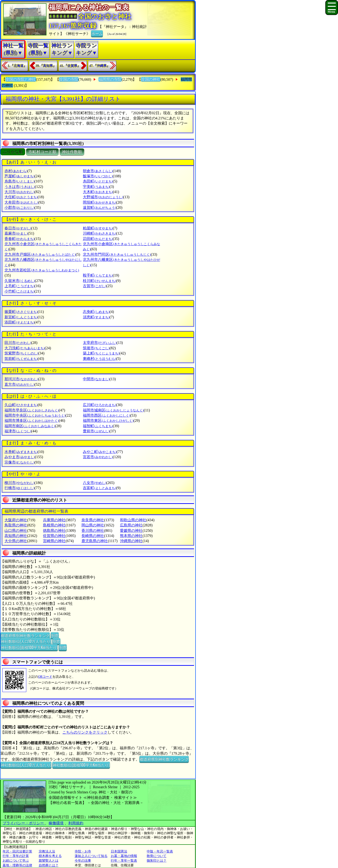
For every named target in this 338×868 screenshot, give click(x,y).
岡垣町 (99, 202)
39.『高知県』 (46, 66)
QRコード (45, 677)
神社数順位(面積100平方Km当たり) (29, 647)
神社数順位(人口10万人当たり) (26, 641)
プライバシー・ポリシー (24, 823)
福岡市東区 (108, 421)
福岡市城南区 (113, 410)
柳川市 (19, 483)
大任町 (21, 197)
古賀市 (94, 286)
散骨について (157, 856)
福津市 (18, 431)
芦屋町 (19, 176)
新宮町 (21, 317)
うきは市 (20, 187)
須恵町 (96, 317)
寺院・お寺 (83, 851)
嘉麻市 (16, 233)
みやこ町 (100, 452)
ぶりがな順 (13, 152)
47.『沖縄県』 (100, 66)
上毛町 (19, 286)
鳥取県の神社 (16, 525)
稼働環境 (56, 823)
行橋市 (19, 488)
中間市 (96, 379)
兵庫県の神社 (54, 520)
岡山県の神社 (93, 525)
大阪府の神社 (16, 520)
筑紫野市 (21, 353)
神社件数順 (72, 152)
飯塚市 (98, 176)
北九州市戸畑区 (40, 254)
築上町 (101, 353)
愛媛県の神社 (131, 531)
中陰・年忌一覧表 (160, 851)
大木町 (98, 192)
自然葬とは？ (49, 865)
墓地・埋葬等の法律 (17, 865)
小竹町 (19, 291)
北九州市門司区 (117, 254)
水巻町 (21, 452)
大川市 (19, 192)
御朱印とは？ (157, 861)
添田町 (19, 322)
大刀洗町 (25, 348)
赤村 (16, 171)
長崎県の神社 (93, 536)
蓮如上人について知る (91, 856)
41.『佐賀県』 (70, 66)
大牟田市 (21, 202)
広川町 (99, 405)
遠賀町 (99, 207)
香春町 (19, 239)
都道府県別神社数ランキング (25, 635)
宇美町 (96, 187)
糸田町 (98, 181)
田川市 (18, 343)
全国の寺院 (69, 79)
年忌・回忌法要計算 (17, 851)
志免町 (96, 312)
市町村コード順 (42, 152)
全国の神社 (151, 79)
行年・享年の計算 (16, 856)
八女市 (94, 483)
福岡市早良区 (32, 410)
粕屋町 (98, 228)
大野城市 (103, 197)
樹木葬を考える (50, 856)
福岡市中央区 (35, 415)
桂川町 (99, 281)
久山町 (21, 405)
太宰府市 (100, 343)
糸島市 (19, 181)
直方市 (19, 384)
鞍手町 (98, 275)
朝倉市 (98, 171)
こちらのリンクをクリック (85, 732)
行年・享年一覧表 (124, 861)
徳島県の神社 (54, 531)
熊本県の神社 (131, 536)
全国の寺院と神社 (21, 79)
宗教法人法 (47, 851)
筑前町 (21, 359)
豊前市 (96, 431)
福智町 (98, 426)
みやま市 (20, 457)
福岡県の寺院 (110, 79)
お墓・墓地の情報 (124, 856)
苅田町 (98, 239)
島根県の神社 (54, 525)
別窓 (55, 635)
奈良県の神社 (93, 520)
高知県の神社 (16, 536)
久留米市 (20, 281)
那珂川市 (21, 379)
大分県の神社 (16, 541)
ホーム (97, 33)
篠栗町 (21, 312)
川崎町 (99, 233)
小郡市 (19, 207)
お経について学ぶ (16, 861)
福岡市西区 (106, 415)
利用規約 (76, 823)
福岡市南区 (30, 426)
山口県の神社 (16, 531)
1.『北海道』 (17, 66)
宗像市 (19, 462)
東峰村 (99, 359)
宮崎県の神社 (54, 541)
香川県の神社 (93, 531)
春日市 (18, 228)
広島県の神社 (131, 525)
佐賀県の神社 (54, 536)
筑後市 (96, 348)
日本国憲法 (119, 851)
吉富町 (99, 488)
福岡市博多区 (32, 421)
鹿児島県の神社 (95, 541)
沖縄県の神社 (131, 541)
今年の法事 (83, 861)
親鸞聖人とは (49, 861)
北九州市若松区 (42, 270)
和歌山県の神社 (133, 520)
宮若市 (98, 457)
